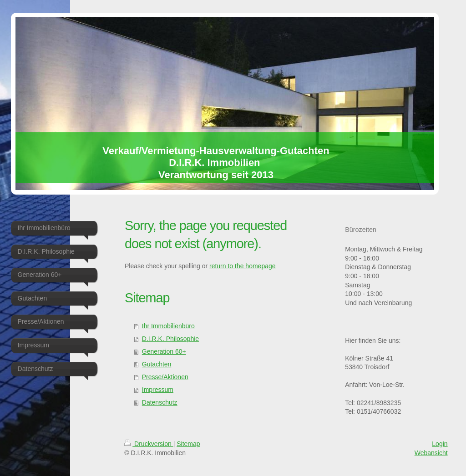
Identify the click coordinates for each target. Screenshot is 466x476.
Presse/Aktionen (165, 377)
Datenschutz (160, 402)
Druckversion (149, 444)
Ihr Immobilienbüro (168, 326)
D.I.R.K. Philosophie (170, 339)
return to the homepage (243, 266)
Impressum (158, 390)
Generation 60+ (164, 351)
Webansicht (431, 453)
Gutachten (157, 364)
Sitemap (188, 444)
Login (440, 444)
